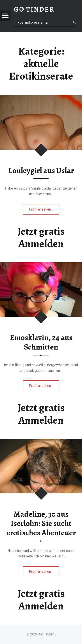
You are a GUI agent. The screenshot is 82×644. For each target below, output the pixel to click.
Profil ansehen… (44, 211)
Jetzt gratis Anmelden (41, 238)
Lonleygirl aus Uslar (41, 171)
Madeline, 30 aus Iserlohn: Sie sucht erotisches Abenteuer (41, 523)
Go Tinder (46, 634)
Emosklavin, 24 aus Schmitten (41, 342)
